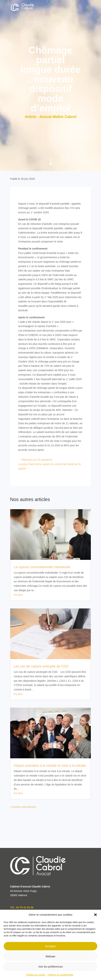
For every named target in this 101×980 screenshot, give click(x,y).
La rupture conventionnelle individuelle (42, 567)
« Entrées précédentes (23, 807)
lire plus (18, 595)
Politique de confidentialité (60, 975)
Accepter (50, 946)
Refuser (51, 956)
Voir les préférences (51, 967)
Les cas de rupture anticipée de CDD (41, 666)
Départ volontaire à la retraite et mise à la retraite (50, 766)
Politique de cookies (36, 975)
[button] (95, 915)
